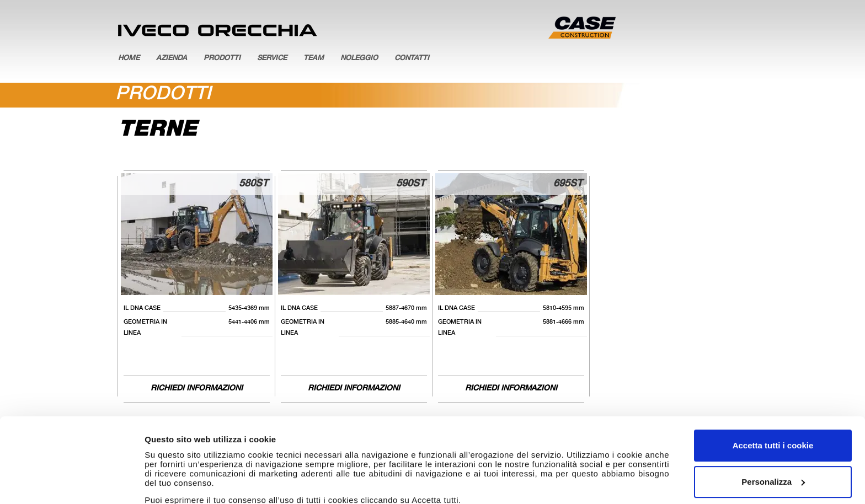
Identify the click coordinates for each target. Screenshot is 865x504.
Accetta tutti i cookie (773, 373)
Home (129, 59)
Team (314, 59)
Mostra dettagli (174, 482)
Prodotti (222, 59)
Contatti (412, 59)
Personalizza (773, 409)
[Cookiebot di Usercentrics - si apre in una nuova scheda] (71, 482)
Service (272, 59)
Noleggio (359, 59)
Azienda (172, 59)
